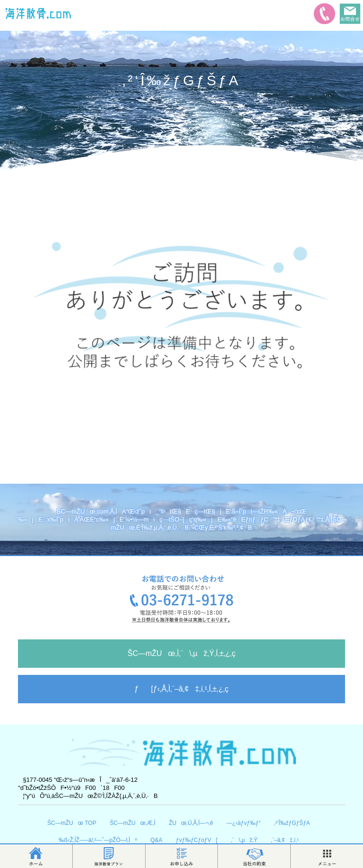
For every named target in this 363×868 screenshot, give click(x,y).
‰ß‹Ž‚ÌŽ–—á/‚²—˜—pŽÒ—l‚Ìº (98, 840)
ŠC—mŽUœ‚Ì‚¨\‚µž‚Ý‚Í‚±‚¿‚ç (182, 653)
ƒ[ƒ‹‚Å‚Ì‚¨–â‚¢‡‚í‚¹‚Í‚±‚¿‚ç (182, 689)
